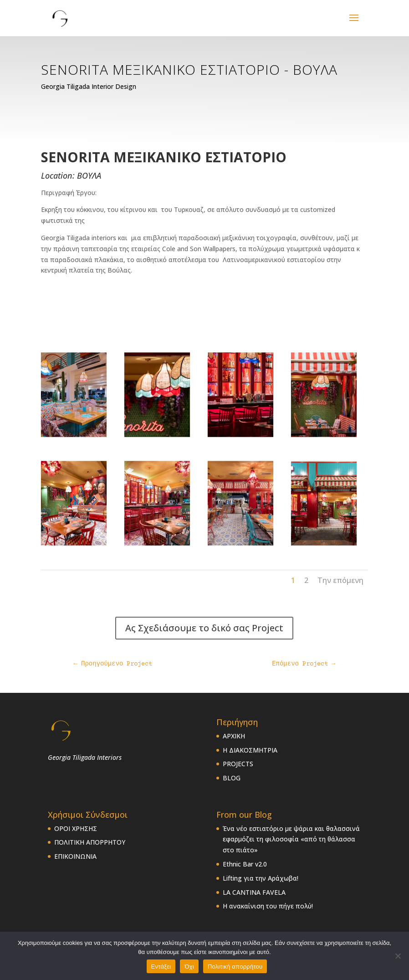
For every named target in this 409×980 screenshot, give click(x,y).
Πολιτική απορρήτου (235, 967)
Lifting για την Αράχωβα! (261, 878)
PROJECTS (238, 764)
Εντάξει (161, 967)
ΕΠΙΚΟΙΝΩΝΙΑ (75, 856)
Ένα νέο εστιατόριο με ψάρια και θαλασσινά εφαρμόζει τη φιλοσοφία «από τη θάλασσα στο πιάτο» (291, 839)
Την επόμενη (340, 580)
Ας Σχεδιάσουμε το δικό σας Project (204, 628)
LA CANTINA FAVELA (254, 892)
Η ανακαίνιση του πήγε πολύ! (268, 906)
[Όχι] (398, 956)
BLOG (232, 778)
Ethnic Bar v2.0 (245, 864)
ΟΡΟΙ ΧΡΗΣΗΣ (76, 828)
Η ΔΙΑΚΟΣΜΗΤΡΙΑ (250, 750)
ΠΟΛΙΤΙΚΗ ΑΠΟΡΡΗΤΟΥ (90, 842)
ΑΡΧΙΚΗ (234, 736)
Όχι (189, 967)
